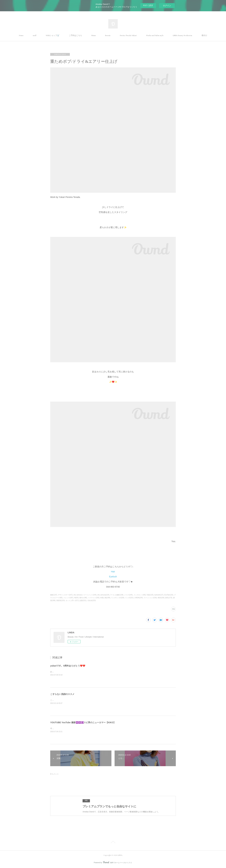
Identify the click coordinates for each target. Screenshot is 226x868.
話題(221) (83, 600)
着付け (204, 35)
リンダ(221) (129, 598)
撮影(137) (54, 595)
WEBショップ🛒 (53, 35)
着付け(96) (83, 598)
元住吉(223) (92, 600)
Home (21, 35)
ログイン (167, 6)
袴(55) (76, 598)
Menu (94, 35)
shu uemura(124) (103, 595)
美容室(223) (61, 600)
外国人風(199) (105, 598)
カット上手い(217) (72, 600)
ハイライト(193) (94, 598)
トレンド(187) (68, 598)
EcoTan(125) (169, 595)
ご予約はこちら (75, 35)
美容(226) (161, 598)
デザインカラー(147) (65, 595)
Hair (113, 572)
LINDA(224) (139, 598)
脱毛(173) (169, 598)
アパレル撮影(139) (117, 595)
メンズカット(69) (140, 595)
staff (35, 35)
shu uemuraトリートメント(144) (85, 595)
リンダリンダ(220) (118, 598)
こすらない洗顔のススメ (62, 694)
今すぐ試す (148, 5)
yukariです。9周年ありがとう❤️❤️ (68, 666)
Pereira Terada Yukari (128, 35)
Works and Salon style (155, 35)
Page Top (113, 843)
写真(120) (150, 595)
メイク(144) (128, 595)
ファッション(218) (150, 598)
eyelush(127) (159, 595)
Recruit (108, 35)
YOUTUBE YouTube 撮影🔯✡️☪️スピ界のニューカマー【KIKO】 (83, 722)
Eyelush (113, 577)
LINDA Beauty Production (182, 35)
